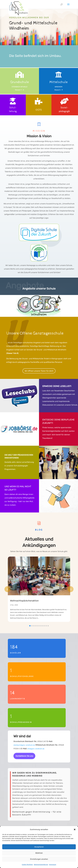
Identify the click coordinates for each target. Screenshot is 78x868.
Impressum (53, 865)
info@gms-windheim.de (36, 749)
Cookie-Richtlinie (27, 865)
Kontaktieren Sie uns (24, 756)
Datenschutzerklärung (41, 865)
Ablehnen (39, 853)
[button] (75, 829)
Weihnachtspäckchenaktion (24, 601)
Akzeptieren (39, 847)
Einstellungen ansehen (39, 859)
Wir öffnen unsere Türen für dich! (39, 371)
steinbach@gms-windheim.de (24, 745)
